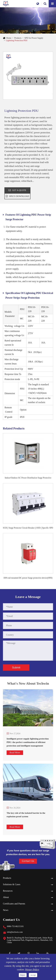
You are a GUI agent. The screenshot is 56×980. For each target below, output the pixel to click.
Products (18, 38)
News (6, 910)
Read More (15, 753)
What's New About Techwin (28, 685)
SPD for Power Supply (34, 38)
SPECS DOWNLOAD (17, 196)
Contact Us (11, 920)
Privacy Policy (32, 970)
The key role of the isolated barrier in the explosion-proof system (26, 815)
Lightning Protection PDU (17, 40)
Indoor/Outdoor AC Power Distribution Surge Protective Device (28, 478)
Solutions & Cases (12, 884)
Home (9, 38)
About (6, 897)
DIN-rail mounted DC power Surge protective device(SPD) (28, 578)
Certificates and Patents (14, 904)
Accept (33, 975)
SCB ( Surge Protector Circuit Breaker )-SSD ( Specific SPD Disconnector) (28, 528)
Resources (8, 891)
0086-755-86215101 (15, 926)
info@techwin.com (15, 932)
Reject (23, 975)
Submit (16, 668)
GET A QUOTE (17, 190)
